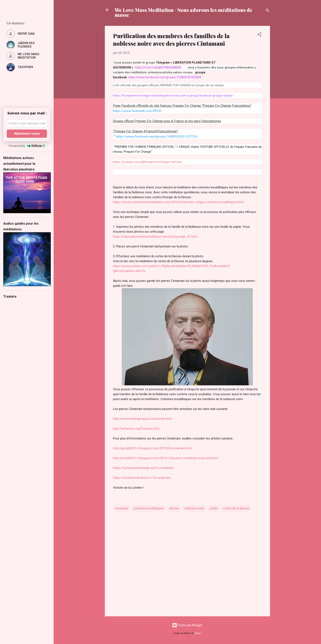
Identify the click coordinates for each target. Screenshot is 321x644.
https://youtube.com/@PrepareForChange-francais (147, 162)
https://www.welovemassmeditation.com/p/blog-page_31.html (155, 237)
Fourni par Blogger (187, 625)
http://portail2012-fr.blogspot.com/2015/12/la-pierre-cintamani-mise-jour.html (165, 458)
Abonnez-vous (27, 134)
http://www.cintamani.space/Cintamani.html (142, 419)
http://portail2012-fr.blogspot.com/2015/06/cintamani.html (152, 448)
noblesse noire (194, 508)
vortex (214, 508)
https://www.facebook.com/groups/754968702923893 (165, 77)
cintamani (121, 508)
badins (198, 633)
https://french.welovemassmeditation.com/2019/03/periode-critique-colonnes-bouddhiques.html (178, 202)
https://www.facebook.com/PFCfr (137, 111)
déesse (174, 508)
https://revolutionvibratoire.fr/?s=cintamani (142, 478)
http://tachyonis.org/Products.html (136, 429)
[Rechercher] (268, 11)
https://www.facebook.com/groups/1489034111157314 (157, 136)
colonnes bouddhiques (149, 508)
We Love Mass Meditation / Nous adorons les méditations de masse (184, 12)
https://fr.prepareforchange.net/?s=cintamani (143, 468)
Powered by (27, 146)
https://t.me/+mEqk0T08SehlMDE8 (158, 67)
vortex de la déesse (236, 508)
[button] (259, 35)
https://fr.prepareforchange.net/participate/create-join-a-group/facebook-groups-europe (173, 96)
